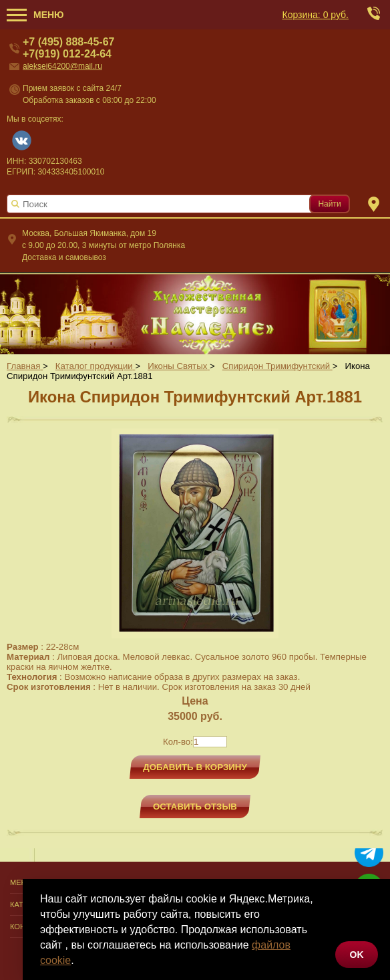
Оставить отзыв (195, 807)
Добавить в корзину (195, 767)
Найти (329, 204)
